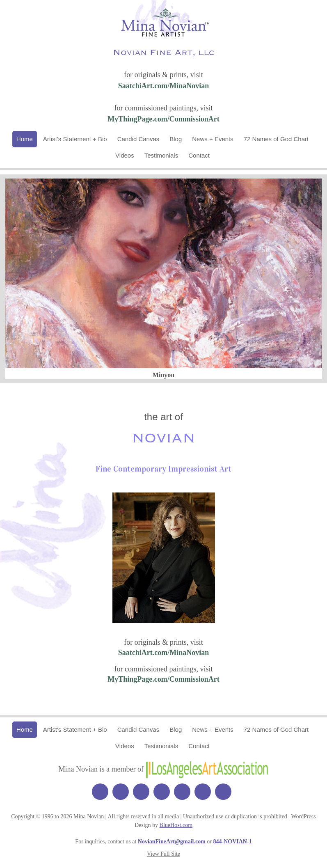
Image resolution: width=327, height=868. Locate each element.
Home (25, 139)
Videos (125, 155)
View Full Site (163, 854)
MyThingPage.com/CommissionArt (163, 119)
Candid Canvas (138, 139)
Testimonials (161, 155)
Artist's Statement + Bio (75, 139)
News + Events (213, 139)
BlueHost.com (176, 825)
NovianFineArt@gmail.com (172, 842)
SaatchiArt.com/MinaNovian (163, 86)
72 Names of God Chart (276, 139)
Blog (176, 139)
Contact (199, 155)
